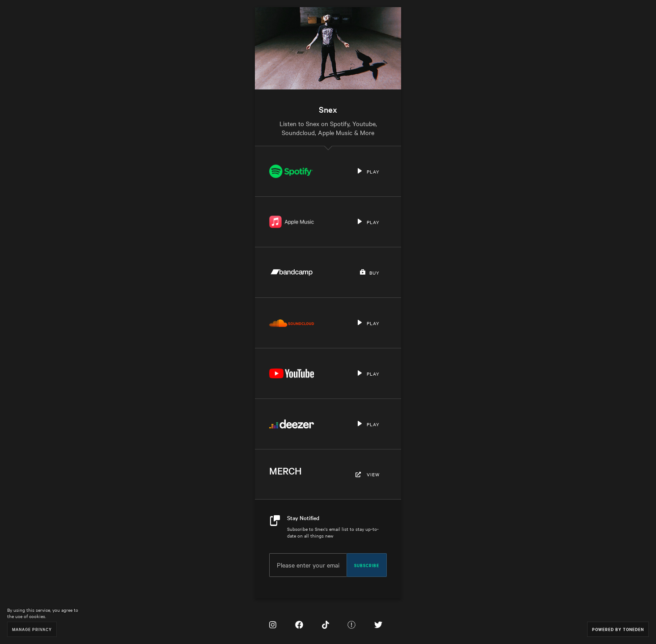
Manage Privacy (32, 629)
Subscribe (367, 565)
